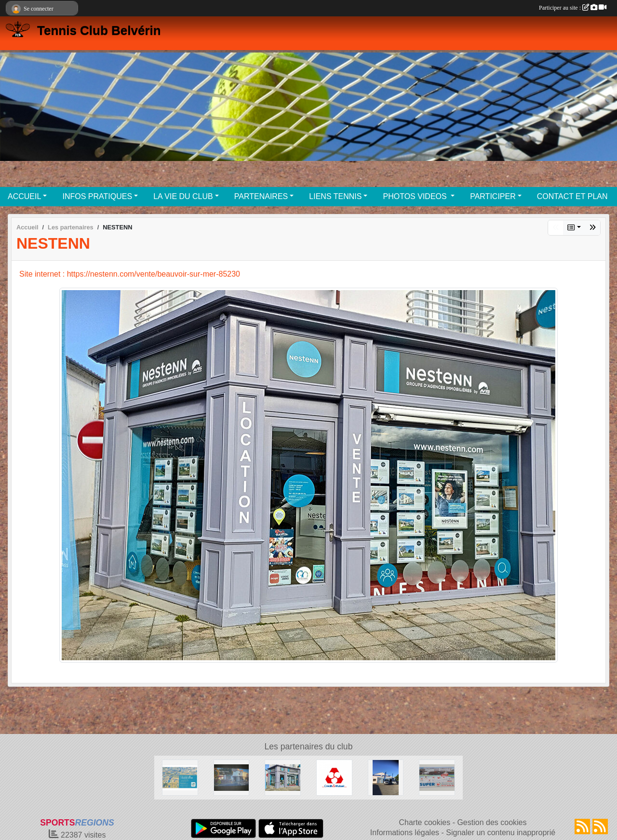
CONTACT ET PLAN (572, 196)
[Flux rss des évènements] (600, 827)
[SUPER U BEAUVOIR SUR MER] (437, 777)
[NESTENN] (283, 777)
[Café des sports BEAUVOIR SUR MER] (232, 777)
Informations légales (405, 833)
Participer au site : (573, 8)
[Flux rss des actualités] (582, 827)
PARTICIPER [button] (493, 196)
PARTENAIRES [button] (261, 196)
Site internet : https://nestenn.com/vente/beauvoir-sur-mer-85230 (130, 274)
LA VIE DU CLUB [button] (183, 196)
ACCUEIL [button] (24, 196)
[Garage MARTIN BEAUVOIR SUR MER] (386, 777)
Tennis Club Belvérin (99, 30)
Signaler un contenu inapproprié (501, 833)
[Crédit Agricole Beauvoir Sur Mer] (180, 777)
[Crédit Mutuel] (334, 777)
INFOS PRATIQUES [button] (97, 196)
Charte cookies (424, 822)
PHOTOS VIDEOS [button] (416, 196)
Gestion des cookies (492, 822)
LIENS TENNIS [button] (335, 196)
